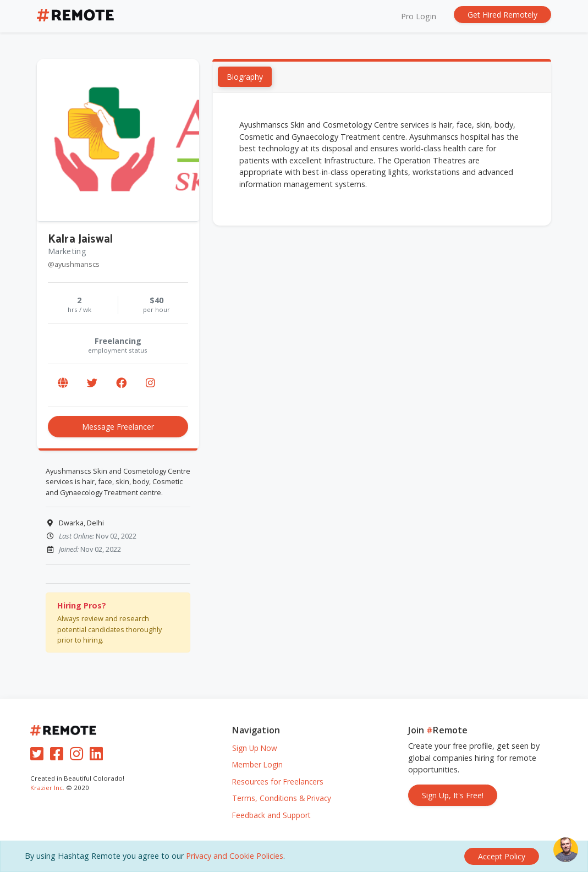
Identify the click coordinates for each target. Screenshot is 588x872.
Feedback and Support (271, 815)
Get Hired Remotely (502, 15)
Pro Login (419, 16)
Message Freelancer (118, 427)
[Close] (502, 856)
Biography (245, 77)
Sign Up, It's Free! (453, 795)
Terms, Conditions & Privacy (282, 798)
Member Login (257, 764)
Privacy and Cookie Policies (235, 856)
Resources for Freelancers (278, 781)
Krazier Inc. (47, 788)
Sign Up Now (255, 748)
